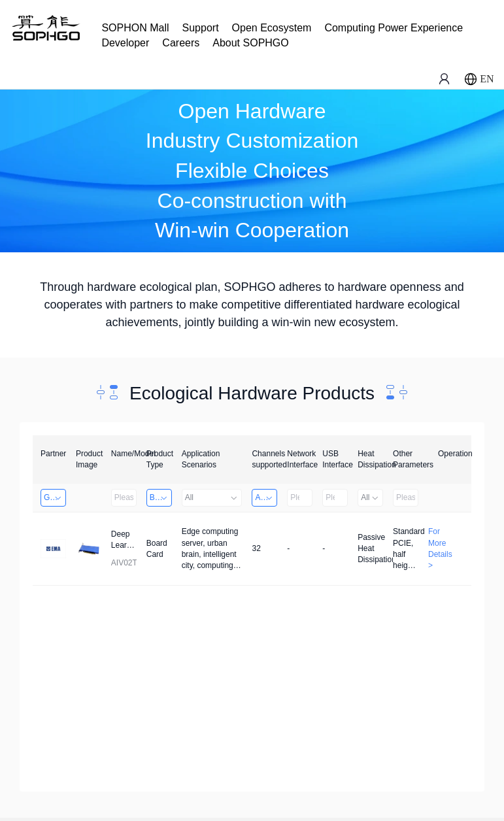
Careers (181, 43)
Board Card (161, 497)
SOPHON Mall (135, 28)
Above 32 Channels (266, 497)
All (212, 497)
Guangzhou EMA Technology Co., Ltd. (55, 497)
